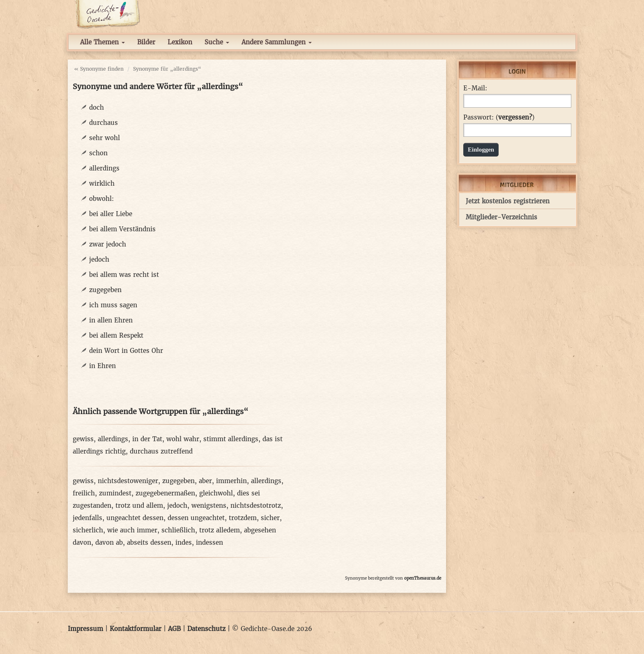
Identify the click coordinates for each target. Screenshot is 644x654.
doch (97, 107)
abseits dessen (149, 542)
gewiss (83, 439)
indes (184, 542)
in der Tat (147, 439)
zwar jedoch (108, 244)
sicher (270, 518)
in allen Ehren (111, 320)
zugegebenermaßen (165, 493)
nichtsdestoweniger (128, 481)
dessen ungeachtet (196, 518)
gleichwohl (216, 493)
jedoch (99, 259)
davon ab (109, 542)
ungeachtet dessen (135, 518)
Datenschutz (206, 629)
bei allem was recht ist (124, 275)
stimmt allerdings (231, 439)
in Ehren (102, 366)
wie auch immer (132, 530)
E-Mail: (475, 88)
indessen (209, 542)
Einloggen (481, 150)
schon (98, 153)
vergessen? (515, 117)
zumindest (115, 493)
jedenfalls (87, 518)
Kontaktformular (136, 629)
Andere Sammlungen (277, 42)
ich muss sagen (113, 305)
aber (205, 481)
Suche (217, 42)
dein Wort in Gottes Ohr (126, 351)
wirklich (102, 183)
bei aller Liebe (111, 214)
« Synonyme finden (99, 69)
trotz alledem (220, 530)
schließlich (178, 530)
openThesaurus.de (423, 578)
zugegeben (105, 290)
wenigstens (209, 505)
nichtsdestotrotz (256, 505)
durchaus (103, 123)
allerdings (104, 168)
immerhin (231, 481)
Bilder (146, 42)
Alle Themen (102, 42)
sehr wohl (105, 138)
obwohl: (101, 199)
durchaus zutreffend (161, 451)
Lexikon (180, 42)
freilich (84, 493)
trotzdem (243, 518)
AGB (174, 629)
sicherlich (88, 530)
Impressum (85, 629)
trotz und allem (139, 505)
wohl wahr (183, 439)
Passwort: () (499, 117)
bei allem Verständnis (122, 229)
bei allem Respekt (116, 335)
